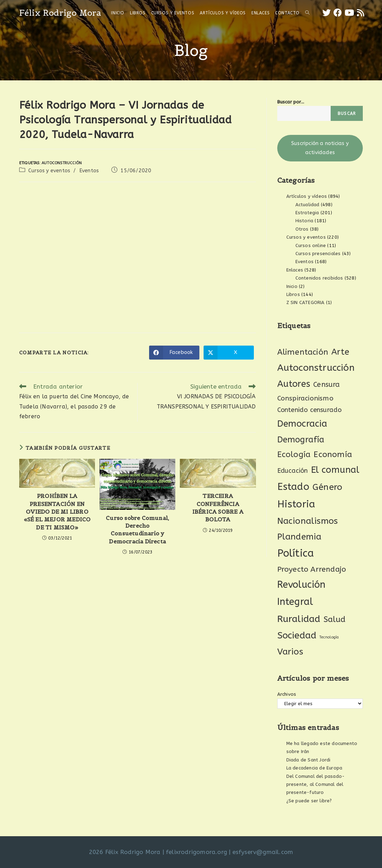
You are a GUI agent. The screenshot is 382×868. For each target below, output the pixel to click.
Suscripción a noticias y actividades (320, 148)
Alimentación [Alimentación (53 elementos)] (303, 352)
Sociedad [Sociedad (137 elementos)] (297, 635)
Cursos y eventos (49, 171)
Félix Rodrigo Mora (60, 13)
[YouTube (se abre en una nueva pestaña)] (349, 13)
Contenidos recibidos (319, 278)
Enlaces (295, 270)
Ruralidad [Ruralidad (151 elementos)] (299, 619)
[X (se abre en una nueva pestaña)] (326, 13)
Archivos (287, 694)
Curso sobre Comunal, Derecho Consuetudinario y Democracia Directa (137, 530)
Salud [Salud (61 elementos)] (335, 619)
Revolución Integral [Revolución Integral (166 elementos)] (302, 593)
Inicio (292, 286)
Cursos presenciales (318, 254)
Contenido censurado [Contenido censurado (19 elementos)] (310, 410)
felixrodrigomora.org (196, 852)
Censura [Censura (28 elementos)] (326, 385)
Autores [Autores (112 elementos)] (294, 384)
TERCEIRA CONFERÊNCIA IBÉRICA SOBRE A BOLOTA (218, 508)
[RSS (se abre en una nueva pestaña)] (361, 13)
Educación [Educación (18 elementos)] (293, 471)
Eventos (89, 171)
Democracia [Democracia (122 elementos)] (302, 424)
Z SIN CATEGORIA (306, 302)
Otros (302, 229)
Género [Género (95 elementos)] (327, 487)
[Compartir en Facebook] (174, 353)
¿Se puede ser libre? (309, 801)
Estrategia (307, 213)
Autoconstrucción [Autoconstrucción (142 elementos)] (316, 368)
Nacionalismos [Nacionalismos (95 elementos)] (308, 521)
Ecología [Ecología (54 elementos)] (294, 454)
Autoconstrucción (62, 163)
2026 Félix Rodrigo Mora (125, 852)
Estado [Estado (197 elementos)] (293, 487)
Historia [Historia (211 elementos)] (296, 504)
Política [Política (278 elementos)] (296, 553)
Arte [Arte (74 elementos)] (340, 352)
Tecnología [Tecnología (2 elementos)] (329, 637)
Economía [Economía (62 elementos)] (333, 454)
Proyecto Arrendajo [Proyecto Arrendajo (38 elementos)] (312, 569)
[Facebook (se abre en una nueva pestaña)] (338, 13)
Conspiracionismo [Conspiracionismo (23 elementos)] (305, 398)
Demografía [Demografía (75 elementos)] (301, 440)
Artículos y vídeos (307, 196)
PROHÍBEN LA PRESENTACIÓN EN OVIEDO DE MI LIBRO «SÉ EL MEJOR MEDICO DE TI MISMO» (57, 512)
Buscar (347, 114)
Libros (293, 294)
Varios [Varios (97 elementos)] (290, 652)
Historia (304, 221)
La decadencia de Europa (314, 768)
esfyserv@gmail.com (263, 852)
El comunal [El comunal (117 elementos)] (335, 470)
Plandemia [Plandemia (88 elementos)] (299, 537)
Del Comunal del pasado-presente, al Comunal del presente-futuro (316, 784)
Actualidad (307, 205)
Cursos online (311, 245)
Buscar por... (291, 102)
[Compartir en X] (229, 353)
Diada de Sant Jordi (308, 760)
